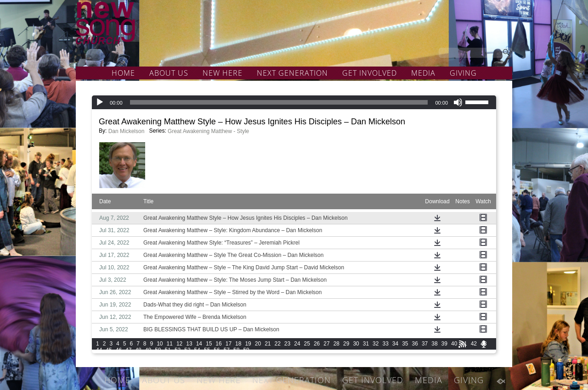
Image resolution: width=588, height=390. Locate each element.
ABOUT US (169, 73)
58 (236, 350)
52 (178, 350)
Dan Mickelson (127, 131)
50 (158, 350)
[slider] (279, 102)
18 (238, 344)
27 (326, 344)
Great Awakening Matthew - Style (208, 131)
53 (187, 350)
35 (405, 344)
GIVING (463, 73)
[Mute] (458, 102)
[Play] (100, 102)
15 (209, 344)
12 (179, 344)
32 (376, 344)
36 (415, 344)
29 (346, 344)
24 (297, 344)
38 (434, 344)
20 (258, 344)
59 (246, 350)
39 (444, 344)
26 (317, 344)
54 (197, 350)
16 (218, 344)
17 (229, 344)
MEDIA (423, 73)
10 (160, 344)
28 (336, 344)
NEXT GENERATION (292, 73)
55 (207, 350)
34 (395, 344)
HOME (123, 73)
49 (148, 350)
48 (138, 350)
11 (170, 344)
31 (366, 344)
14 (199, 344)
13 (189, 344)
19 (248, 344)
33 (385, 344)
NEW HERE (223, 73)
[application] (294, 102)
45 (109, 350)
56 (217, 350)
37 (425, 344)
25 (307, 344)
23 (287, 344)
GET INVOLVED (370, 73)
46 (119, 350)
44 (99, 350)
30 (356, 344)
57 (227, 350)
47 (128, 350)
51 (168, 350)
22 (278, 344)
